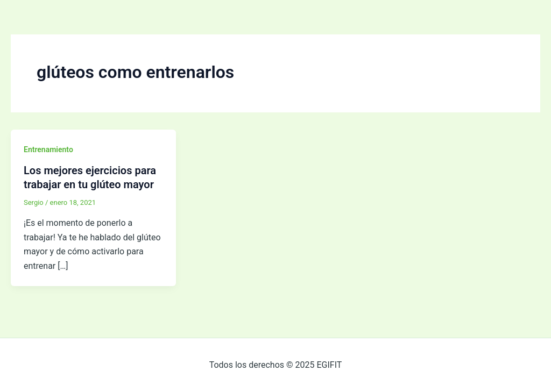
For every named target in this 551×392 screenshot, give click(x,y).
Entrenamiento (48, 149)
